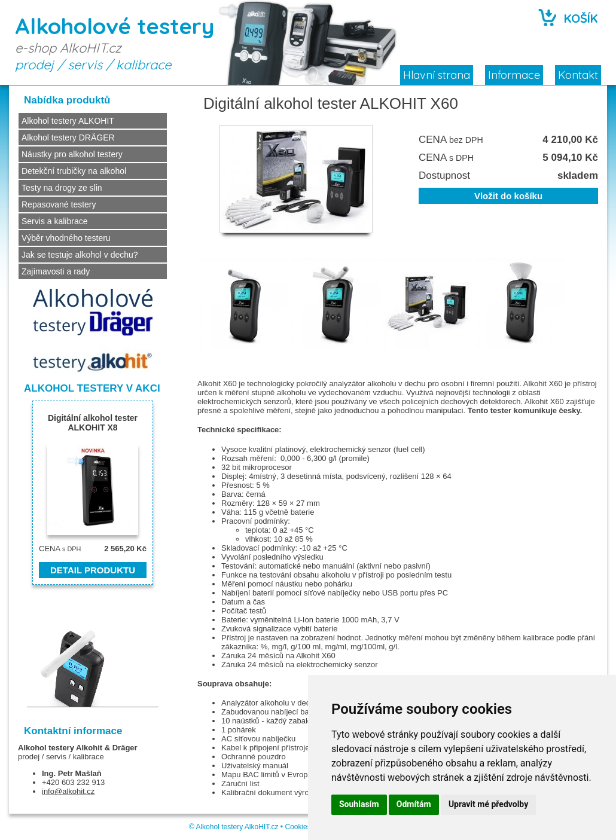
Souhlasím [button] (359, 804)
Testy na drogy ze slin (62, 188)
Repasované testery (59, 204)
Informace (514, 75)
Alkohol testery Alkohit (60, 748)
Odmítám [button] (414, 804)
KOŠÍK (581, 18)
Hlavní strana (437, 75)
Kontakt (578, 75)
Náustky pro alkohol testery (72, 154)
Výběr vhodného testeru (66, 238)
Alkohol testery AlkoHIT (232, 827)
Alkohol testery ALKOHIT (68, 121)
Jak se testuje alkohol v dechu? (80, 255)
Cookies (298, 827)
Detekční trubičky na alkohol (74, 171)
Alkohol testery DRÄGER (68, 138)
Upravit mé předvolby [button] (488, 804)
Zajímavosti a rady (56, 271)
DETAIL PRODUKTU (93, 570)
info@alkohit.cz (68, 791)
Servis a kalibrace (55, 221)
